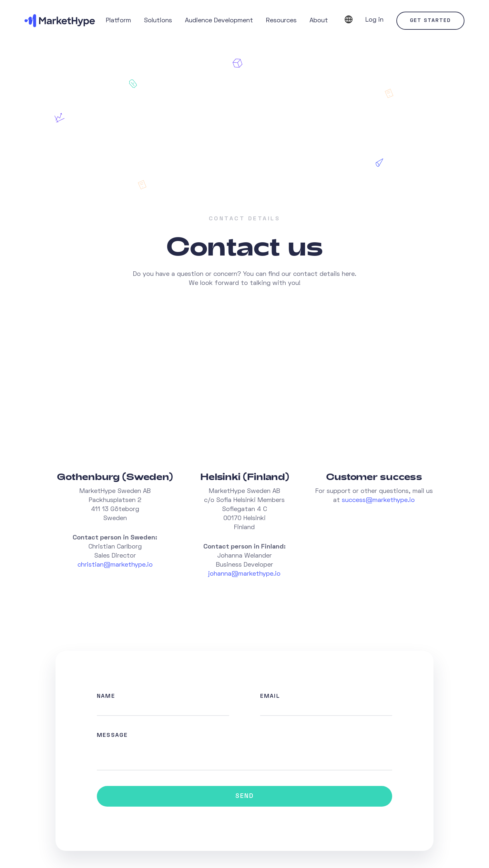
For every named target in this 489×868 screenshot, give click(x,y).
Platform (118, 21)
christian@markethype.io (115, 565)
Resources (281, 21)
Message (112, 735)
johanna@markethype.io (244, 574)
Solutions (158, 21)
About (319, 21)
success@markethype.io (378, 500)
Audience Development (219, 21)
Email (270, 696)
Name (106, 696)
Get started (430, 21)
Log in (374, 20)
